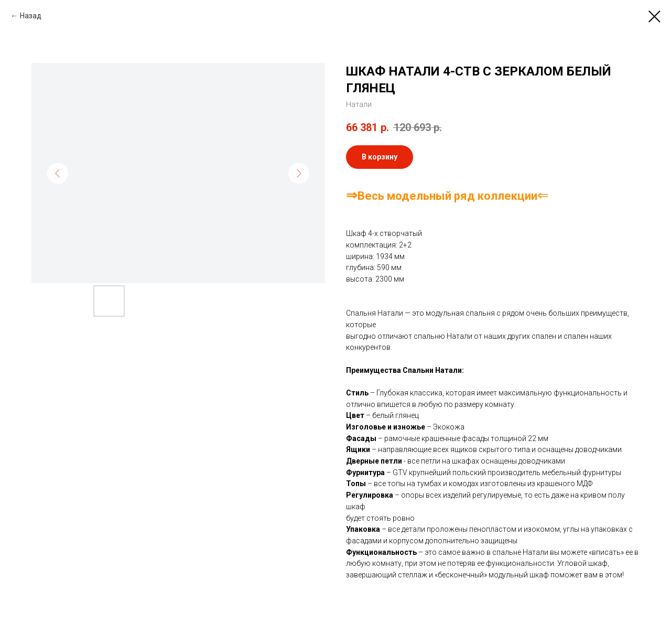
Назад (31, 16)
